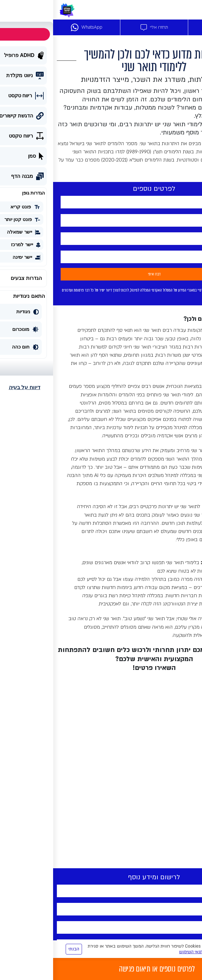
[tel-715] (101, 220)
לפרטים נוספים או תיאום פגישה (104, 969)
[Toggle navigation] (194, 10)
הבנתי (21, 949)
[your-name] (101, 202)
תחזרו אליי (101, 27)
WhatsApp (33, 27)
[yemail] (101, 239)
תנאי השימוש (138, 952)
